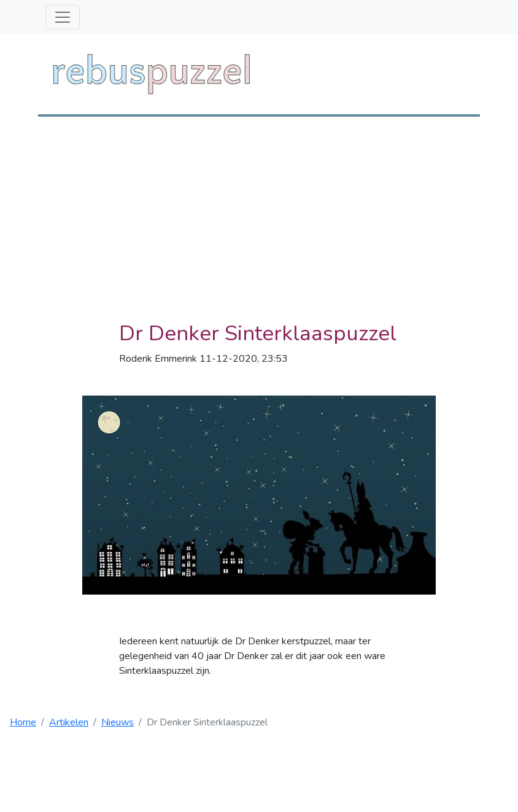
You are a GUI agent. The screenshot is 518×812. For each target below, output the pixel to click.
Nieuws (118, 722)
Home (23, 722)
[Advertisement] (259, 209)
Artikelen (69, 722)
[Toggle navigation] (63, 17)
